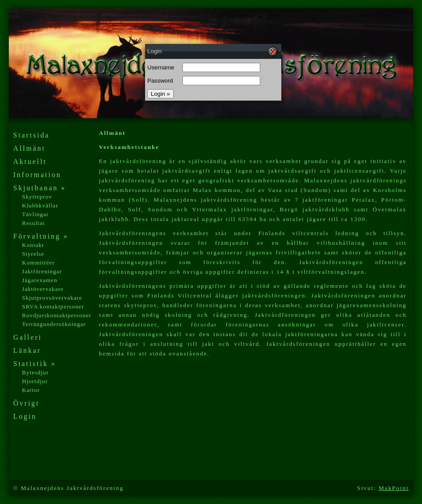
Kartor (31, 390)
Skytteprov (37, 197)
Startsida (31, 135)
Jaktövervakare (43, 289)
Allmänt (29, 148)
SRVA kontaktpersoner (53, 306)
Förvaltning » (41, 236)
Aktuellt (30, 161)
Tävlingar (35, 214)
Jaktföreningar (42, 271)
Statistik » (35, 364)
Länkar (27, 350)
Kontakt (33, 245)
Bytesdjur (35, 372)
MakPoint (394, 488)
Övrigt (26, 403)
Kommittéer (38, 263)
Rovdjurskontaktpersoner (57, 315)
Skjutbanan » (40, 188)
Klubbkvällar (40, 205)
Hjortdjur (35, 381)
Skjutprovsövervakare (52, 298)
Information (37, 175)
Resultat (33, 223)
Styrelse (33, 254)
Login (25, 416)
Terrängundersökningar (54, 324)
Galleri (27, 337)
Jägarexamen (40, 280)
